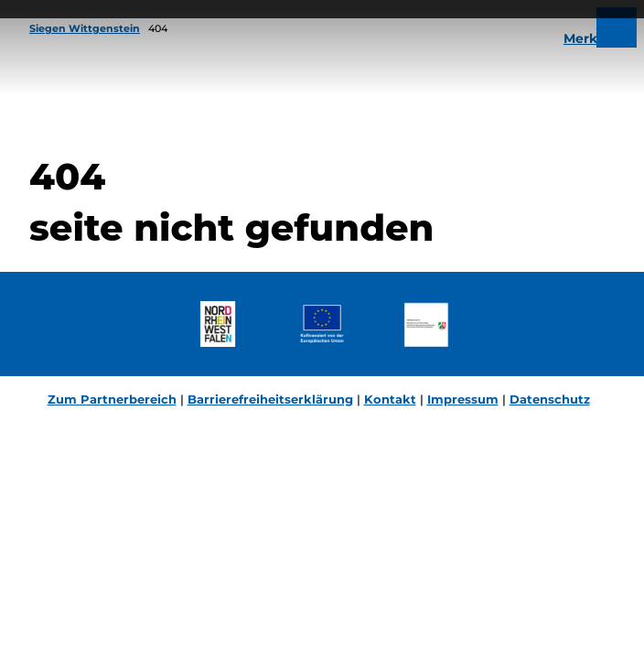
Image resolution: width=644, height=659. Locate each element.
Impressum (463, 399)
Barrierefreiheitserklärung (270, 399)
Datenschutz (550, 399)
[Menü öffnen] (617, 27)
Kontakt (390, 399)
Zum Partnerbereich (112, 399)
